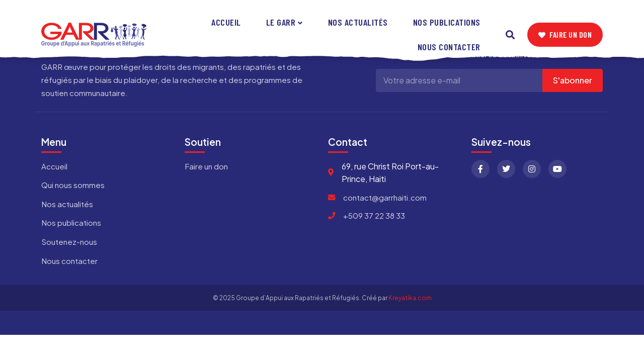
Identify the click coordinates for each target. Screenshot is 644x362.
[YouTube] (557, 169)
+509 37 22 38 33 (374, 215)
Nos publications (447, 22)
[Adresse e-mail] (459, 80)
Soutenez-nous (69, 242)
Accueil (226, 22)
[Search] (510, 35)
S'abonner (573, 80)
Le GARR (281, 22)
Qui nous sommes (73, 185)
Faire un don (565, 34)
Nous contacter (449, 47)
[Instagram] (532, 169)
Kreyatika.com (410, 298)
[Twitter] (506, 169)
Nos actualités (358, 22)
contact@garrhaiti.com (385, 197)
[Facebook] (480, 169)
